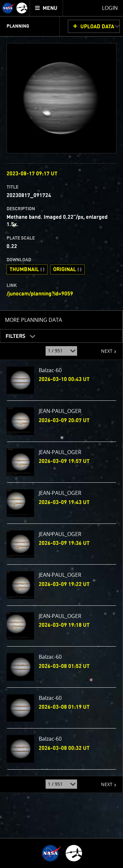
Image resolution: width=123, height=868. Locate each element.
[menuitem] (46, 8)
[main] (61, 434)
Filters (13, 334)
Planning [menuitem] (18, 26)
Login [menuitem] (110, 8)
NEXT (103, 348)
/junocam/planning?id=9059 (40, 294)
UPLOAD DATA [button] (97, 27)
